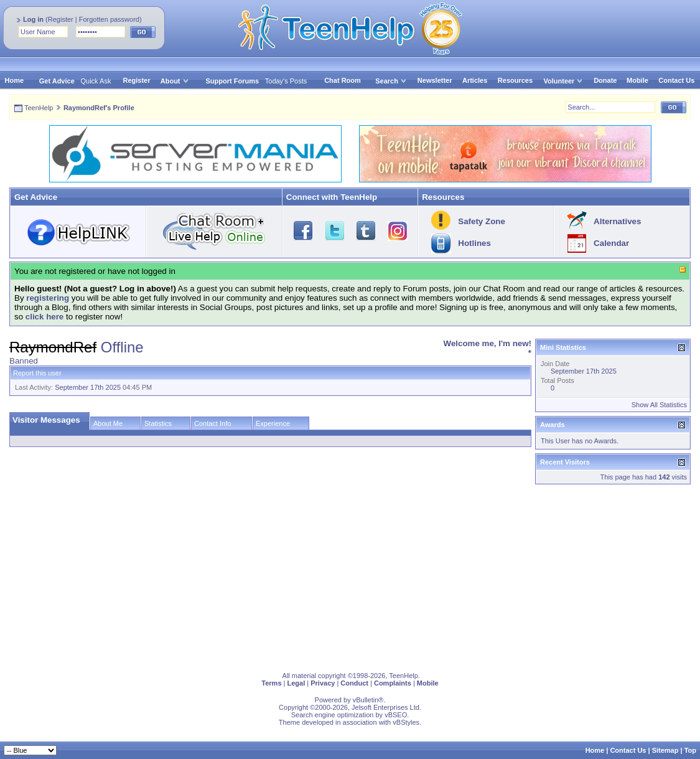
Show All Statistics (659, 405)
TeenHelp (39, 108)
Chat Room (343, 80)
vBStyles (406, 722)
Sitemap (665, 750)
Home (15, 80)
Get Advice (57, 81)
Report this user (37, 373)
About (170, 81)
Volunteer (559, 81)
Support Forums (233, 81)
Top (690, 750)
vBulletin (366, 700)
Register (61, 19)
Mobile (637, 80)
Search (391, 81)
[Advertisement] (350, 575)
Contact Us (676, 80)
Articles (475, 80)
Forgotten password (109, 19)
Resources (515, 80)
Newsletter (435, 80)
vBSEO (396, 715)
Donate (605, 80)
